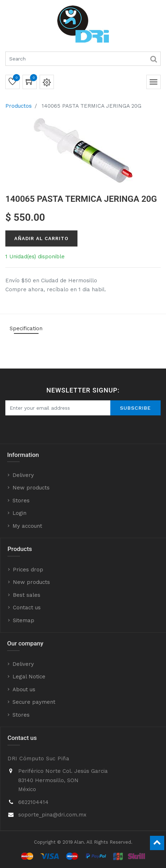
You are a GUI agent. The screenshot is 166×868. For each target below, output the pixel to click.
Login (19, 513)
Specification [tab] (26, 328)
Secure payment (34, 702)
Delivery (23, 475)
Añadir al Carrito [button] (41, 238)
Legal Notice (29, 677)
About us (24, 689)
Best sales (27, 595)
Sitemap (24, 620)
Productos (19, 106)
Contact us (27, 608)
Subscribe (135, 408)
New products (31, 488)
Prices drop (28, 570)
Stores (21, 501)
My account (27, 526)
